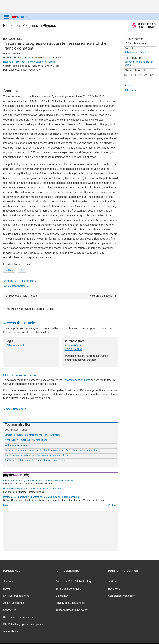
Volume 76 (41, 62)
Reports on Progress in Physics (19, 62)
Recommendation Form (76, 371)
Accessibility (11, 622)
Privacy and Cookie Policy (70, 593)
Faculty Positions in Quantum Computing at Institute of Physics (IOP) (38, 471)
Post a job (113, 496)
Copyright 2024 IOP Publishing (73, 572)
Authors (10, 79)
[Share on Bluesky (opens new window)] (151, 75)
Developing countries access (20, 608)
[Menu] (6, 17)
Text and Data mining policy (72, 601)
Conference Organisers (121, 586)
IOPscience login (15, 336)
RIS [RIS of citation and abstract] (22, 275)
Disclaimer (62, 586)
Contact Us (10, 601)
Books (7, 579)
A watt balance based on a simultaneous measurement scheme (37, 446)
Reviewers (114, 579)
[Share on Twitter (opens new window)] (140, 75)
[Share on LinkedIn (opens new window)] (131, 75)
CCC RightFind (73, 340)
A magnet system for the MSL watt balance (27, 430)
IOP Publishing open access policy (23, 615)
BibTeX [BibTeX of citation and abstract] (9, 275)
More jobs (8, 496)
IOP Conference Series (16, 586)
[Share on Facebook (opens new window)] (136, 75)
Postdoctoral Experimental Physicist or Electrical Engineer (32, 479)
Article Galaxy (73, 336)
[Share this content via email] (126, 75)
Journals (8, 572)
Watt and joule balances (17, 435)
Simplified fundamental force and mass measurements (33, 425)
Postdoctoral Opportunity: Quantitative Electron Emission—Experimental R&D (42, 488)
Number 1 (52, 62)
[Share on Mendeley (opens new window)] (146, 75)
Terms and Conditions (68, 579)
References (28, 79)
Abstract (129, 86)
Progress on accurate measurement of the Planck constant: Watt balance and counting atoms (52, 441)
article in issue (21, 286)
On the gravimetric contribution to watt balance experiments (35, 451)
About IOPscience (14, 593)
